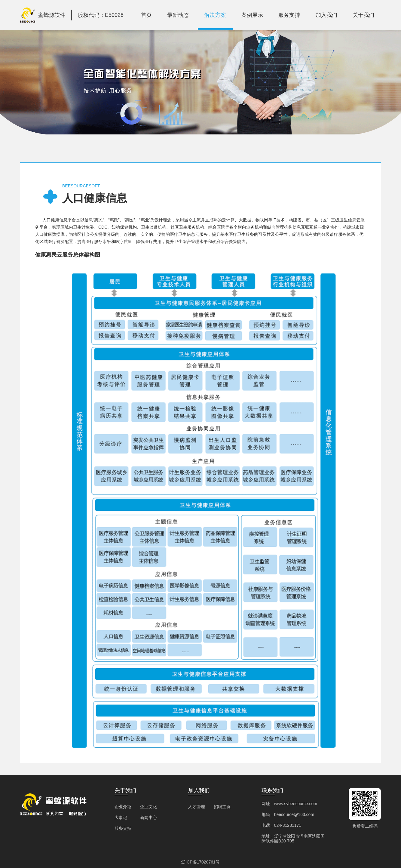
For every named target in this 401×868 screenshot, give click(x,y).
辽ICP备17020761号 (200, 862)
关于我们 (363, 15)
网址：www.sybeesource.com (289, 804)
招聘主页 (222, 807)
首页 (146, 15)
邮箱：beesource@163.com (288, 814)
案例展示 (252, 15)
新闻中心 (148, 817)
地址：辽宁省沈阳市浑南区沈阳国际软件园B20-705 (293, 839)
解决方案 (215, 15)
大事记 (121, 817)
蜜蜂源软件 (52, 15)
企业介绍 (123, 807)
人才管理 (197, 807)
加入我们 (326, 15)
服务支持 (289, 15)
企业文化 (148, 807)
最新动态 (178, 15)
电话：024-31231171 (281, 825)
